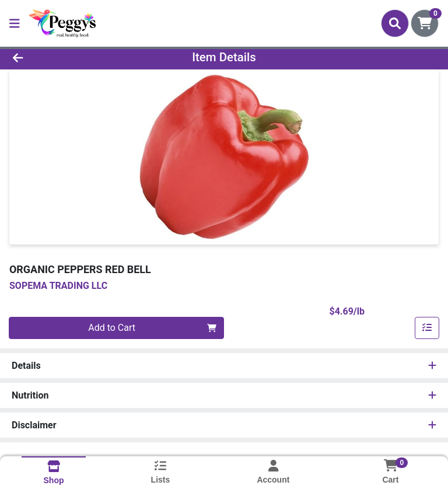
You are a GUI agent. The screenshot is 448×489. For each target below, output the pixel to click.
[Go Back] (63, 57)
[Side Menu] (15, 23)
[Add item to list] (427, 328)
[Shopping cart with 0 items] (425, 23)
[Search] (395, 23)
